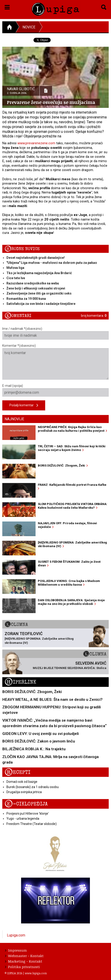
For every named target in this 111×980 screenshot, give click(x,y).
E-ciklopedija (26, 804)
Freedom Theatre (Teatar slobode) (32, 824)
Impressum (16, 950)
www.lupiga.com (36, 973)
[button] (7, 6)
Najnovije (14, 419)
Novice (29, 27)
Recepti (18, 772)
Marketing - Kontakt (24, 961)
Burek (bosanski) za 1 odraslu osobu (33, 787)
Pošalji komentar (24, 405)
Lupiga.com (16, 935)
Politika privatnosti (22, 967)
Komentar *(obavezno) (55, 362)
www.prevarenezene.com (36, 143)
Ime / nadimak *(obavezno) (55, 333)
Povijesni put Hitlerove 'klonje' (28, 813)
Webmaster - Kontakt (24, 956)
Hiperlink (20, 682)
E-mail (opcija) (55, 390)
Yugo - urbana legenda (23, 819)
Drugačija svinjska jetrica (24, 792)
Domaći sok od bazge (22, 782)
